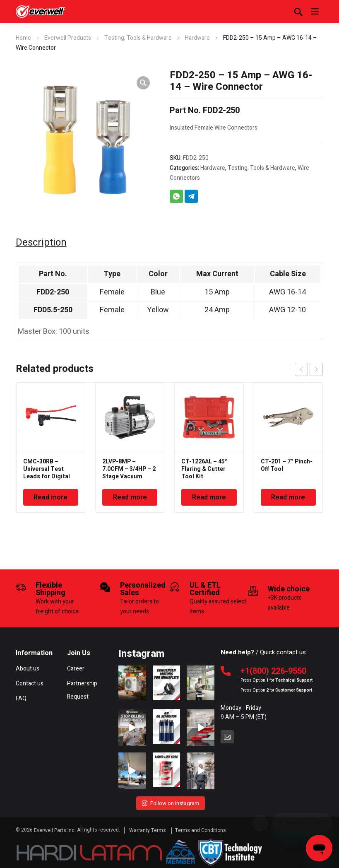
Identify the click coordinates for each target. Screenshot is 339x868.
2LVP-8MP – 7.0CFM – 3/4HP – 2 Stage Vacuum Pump (129, 473)
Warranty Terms (148, 828)
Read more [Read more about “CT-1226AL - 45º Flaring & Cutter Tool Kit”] (209, 497)
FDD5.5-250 (53, 310)
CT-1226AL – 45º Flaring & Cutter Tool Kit (204, 469)
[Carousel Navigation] (309, 369)
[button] (143, 83)
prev (301, 369)
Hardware (197, 38)
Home (23, 38)
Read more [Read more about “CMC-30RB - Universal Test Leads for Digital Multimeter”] (50, 497)
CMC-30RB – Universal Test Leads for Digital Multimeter (47, 473)
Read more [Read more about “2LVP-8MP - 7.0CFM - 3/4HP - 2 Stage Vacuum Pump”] (130, 497)
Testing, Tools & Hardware (138, 38)
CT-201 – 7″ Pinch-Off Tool (287, 465)
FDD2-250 (53, 292)
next (316, 369)
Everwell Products (68, 38)
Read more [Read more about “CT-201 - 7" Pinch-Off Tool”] (288, 497)
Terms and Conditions (201, 828)
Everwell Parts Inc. (55, 828)
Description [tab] (41, 243)
